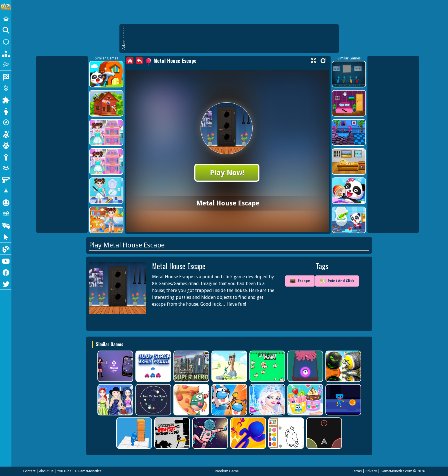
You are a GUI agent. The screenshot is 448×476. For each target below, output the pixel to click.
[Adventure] (6, 122)
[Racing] (6, 77)
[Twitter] (6, 283)
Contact (29, 471)
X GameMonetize (88, 471)
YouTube (64, 471)
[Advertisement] (232, 39)
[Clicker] (6, 237)
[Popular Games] (6, 53)
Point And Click (337, 281)
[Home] (6, 19)
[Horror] (6, 202)
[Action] (6, 88)
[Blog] (6, 249)
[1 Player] (6, 191)
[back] (139, 61)
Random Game (227, 471)
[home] (130, 61)
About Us (46, 471)
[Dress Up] (6, 111)
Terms (357, 471)
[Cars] (6, 168)
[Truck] (6, 214)
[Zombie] (6, 145)
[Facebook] (6, 272)
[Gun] (6, 179)
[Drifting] (6, 225)
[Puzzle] (6, 99)
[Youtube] (6, 261)
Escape (300, 281)
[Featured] (6, 65)
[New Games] (6, 42)
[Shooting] (6, 134)
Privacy (371, 471)
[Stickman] (6, 157)
